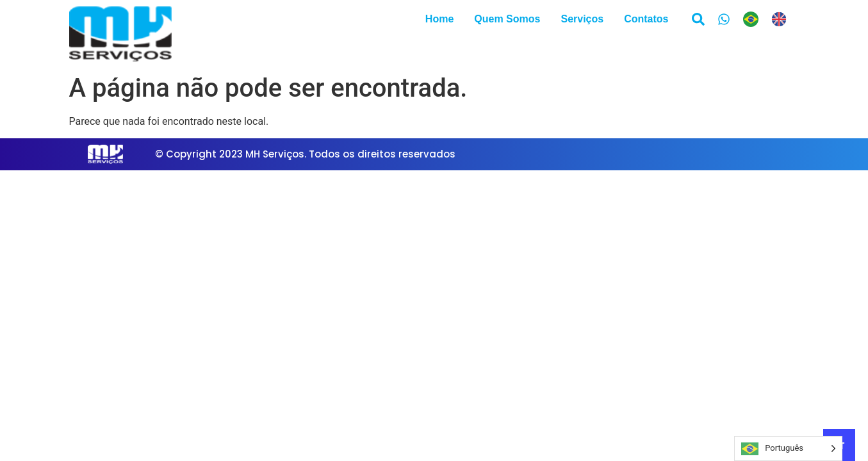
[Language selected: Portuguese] (771, 19)
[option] (782, 19)
